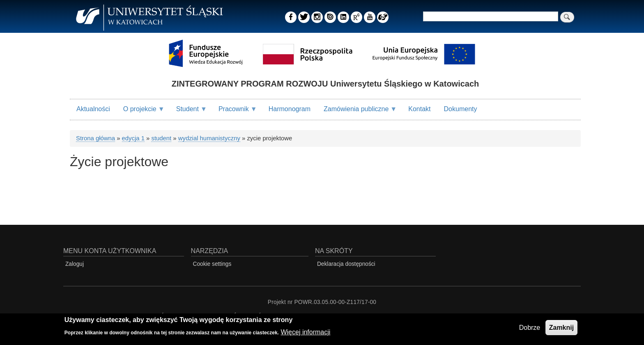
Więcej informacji (305, 334)
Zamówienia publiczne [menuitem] (357, 112)
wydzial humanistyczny (209, 138)
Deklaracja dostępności (346, 264)
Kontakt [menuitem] (419, 109)
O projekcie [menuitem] (141, 112)
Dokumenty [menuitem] (461, 109)
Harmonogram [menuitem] (290, 109)
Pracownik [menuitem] (235, 112)
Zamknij (561, 329)
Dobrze (530, 329)
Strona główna (95, 138)
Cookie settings (212, 264)
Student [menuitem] (188, 112)
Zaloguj (75, 264)
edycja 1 (133, 138)
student (161, 138)
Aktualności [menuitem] (93, 109)
